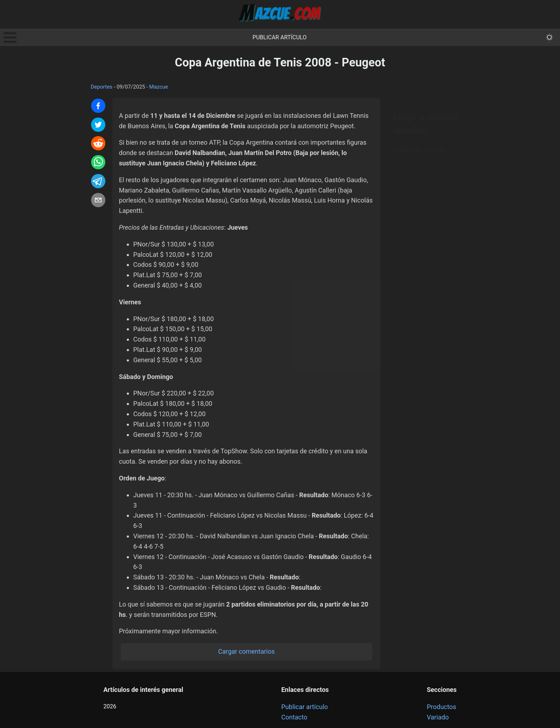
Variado (438, 717)
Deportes (102, 87)
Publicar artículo (280, 37)
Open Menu (10, 38)
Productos (441, 707)
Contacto (294, 717)
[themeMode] (549, 37)
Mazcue (159, 87)
